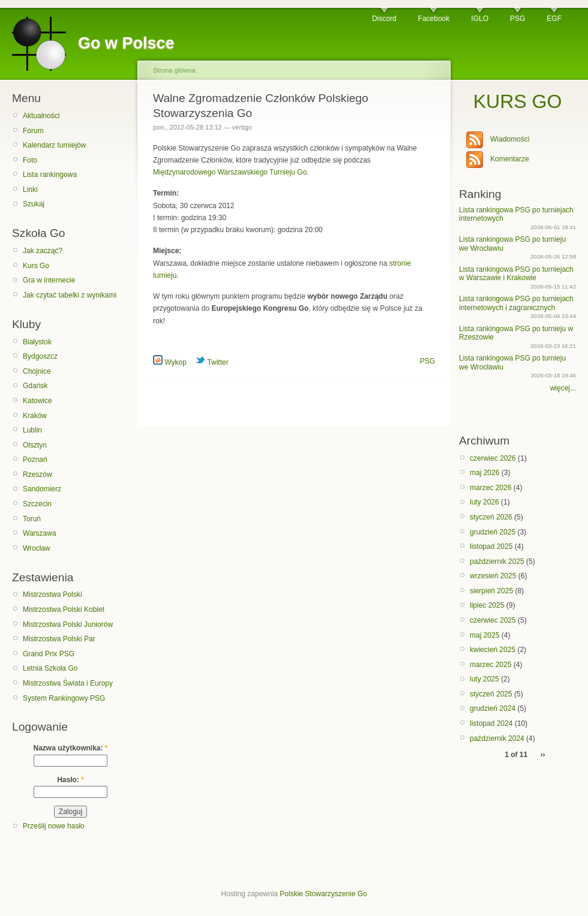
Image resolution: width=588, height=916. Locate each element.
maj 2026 (484, 473)
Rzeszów (37, 474)
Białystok (37, 342)
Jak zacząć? (43, 251)
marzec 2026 (490, 488)
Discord (384, 19)
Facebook (434, 19)
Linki (30, 190)
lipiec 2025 (487, 605)
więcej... (563, 388)
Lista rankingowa (50, 175)
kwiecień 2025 (493, 650)
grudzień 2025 (493, 532)
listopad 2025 (491, 546)
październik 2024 (497, 738)
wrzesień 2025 (493, 576)
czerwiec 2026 (493, 458)
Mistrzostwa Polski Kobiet (64, 609)
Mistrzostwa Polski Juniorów (68, 624)
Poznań (35, 459)
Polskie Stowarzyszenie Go (323, 894)
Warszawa (40, 533)
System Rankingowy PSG (64, 698)
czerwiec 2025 (493, 620)
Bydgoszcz (40, 356)
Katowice (37, 401)
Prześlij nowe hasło (54, 826)
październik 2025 (497, 561)
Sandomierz (42, 489)
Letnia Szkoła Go (50, 668)
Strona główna (174, 70)
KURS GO (518, 101)
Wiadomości (510, 139)
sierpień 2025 (491, 591)
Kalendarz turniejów (54, 145)
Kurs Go (36, 266)
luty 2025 (484, 679)
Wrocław (37, 548)
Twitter (212, 362)
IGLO (480, 19)
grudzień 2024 (493, 708)
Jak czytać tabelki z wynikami (70, 295)
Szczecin (37, 504)
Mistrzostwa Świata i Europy (68, 683)
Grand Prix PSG (49, 654)
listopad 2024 (491, 723)
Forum (33, 131)
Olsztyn (35, 445)
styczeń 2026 (491, 517)
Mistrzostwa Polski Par (59, 639)
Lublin (32, 430)
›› (543, 755)
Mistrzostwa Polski (52, 594)
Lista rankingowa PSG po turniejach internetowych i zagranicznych (516, 303)
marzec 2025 (490, 665)
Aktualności (41, 116)
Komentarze (510, 159)
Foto (30, 160)
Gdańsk (35, 386)
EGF (554, 19)
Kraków (35, 416)
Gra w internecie (49, 280)
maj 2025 (484, 635)
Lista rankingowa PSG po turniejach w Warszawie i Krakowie (516, 274)
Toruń (32, 519)
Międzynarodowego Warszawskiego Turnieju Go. (231, 172)
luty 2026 (484, 502)
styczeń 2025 (491, 694)
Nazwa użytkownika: (70, 748)
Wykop (170, 362)
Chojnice (37, 371)
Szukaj (34, 204)
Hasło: (70, 780)
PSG (517, 19)
